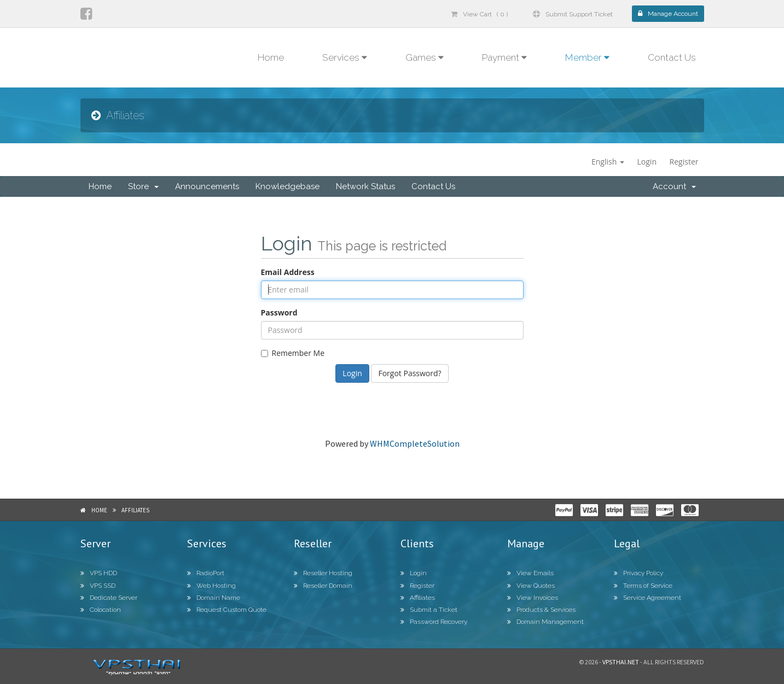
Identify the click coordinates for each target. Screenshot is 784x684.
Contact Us (672, 57)
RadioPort (206, 573)
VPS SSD (98, 586)
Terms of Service (643, 586)
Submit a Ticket (429, 610)
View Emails (530, 573)
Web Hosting (211, 586)
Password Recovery (434, 622)
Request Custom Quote (227, 610)
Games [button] (425, 57)
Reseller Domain (323, 586)
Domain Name (214, 598)
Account (674, 186)
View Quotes (531, 586)
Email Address (288, 272)
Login (647, 162)
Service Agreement (647, 598)
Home (271, 57)
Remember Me (293, 353)
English (608, 162)
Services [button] (345, 57)
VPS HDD (99, 573)
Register (684, 162)
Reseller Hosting (323, 573)
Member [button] (587, 57)
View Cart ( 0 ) (479, 14)
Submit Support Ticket (573, 14)
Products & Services (541, 610)
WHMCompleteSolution (415, 443)
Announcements (207, 186)
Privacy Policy (638, 573)
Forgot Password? (410, 373)
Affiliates (135, 510)
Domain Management (545, 622)
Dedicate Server (109, 598)
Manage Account (668, 14)
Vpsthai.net (621, 662)
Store (143, 186)
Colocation (101, 610)
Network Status (365, 186)
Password (279, 312)
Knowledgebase (288, 186)
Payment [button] (504, 57)
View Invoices (533, 598)
